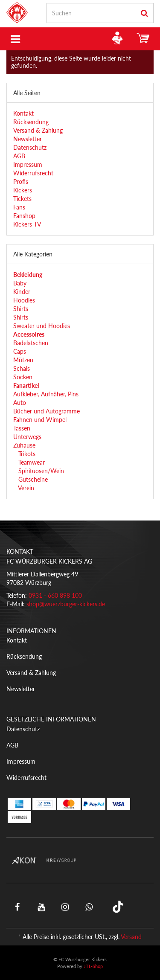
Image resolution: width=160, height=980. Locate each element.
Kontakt (23, 113)
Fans (19, 207)
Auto (20, 403)
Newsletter (28, 139)
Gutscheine (32, 479)
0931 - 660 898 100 (55, 595)
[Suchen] (91, 13)
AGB (19, 156)
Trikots (26, 454)
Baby (20, 283)
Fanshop (24, 216)
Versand (131, 937)
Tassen (22, 428)
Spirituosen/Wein (40, 471)
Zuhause (24, 445)
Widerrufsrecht (33, 173)
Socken (23, 377)
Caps (20, 351)
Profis (21, 182)
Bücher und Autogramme (47, 411)
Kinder (22, 292)
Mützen (23, 360)
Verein (25, 488)
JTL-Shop (93, 966)
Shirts (21, 309)
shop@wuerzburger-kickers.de (66, 604)
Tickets (22, 199)
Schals (22, 368)
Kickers (23, 190)
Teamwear (31, 462)
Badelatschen (31, 343)
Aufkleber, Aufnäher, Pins (46, 394)
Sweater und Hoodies (42, 326)
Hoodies (24, 300)
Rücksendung (31, 122)
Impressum (28, 164)
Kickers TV (27, 224)
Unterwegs (27, 437)
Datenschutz (30, 147)
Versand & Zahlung (38, 130)
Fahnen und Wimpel (40, 420)
